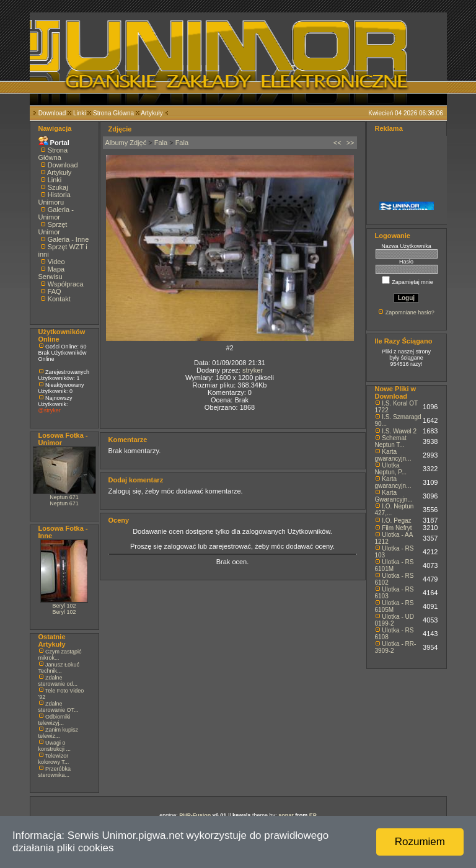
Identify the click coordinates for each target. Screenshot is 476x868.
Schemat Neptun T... (391, 441)
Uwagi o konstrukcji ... (55, 746)
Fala (161, 143)
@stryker (50, 410)
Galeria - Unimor (56, 213)
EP (313, 815)
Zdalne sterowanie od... (58, 681)
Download (52, 113)
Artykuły (152, 113)
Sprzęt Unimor (53, 228)
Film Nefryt (397, 528)
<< (337, 143)
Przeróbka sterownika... (55, 772)
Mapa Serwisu (52, 273)
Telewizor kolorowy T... (54, 759)
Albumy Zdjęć (126, 143)
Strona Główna (113, 113)
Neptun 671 (64, 497)
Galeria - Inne (68, 239)
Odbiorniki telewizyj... (55, 720)
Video (56, 262)
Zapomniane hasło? (410, 312)
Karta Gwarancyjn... (394, 496)
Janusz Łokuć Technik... (59, 668)
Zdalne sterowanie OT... (59, 707)
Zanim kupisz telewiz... (59, 733)
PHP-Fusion (195, 815)
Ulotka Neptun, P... (391, 469)
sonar (286, 815)
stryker (253, 370)
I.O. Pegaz (396, 520)
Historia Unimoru (55, 198)
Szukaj (58, 187)
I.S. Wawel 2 (399, 431)
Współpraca (66, 284)
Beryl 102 (64, 606)
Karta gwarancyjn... (393, 455)
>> (350, 143)
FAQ (55, 291)
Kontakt (59, 299)
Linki (80, 113)
